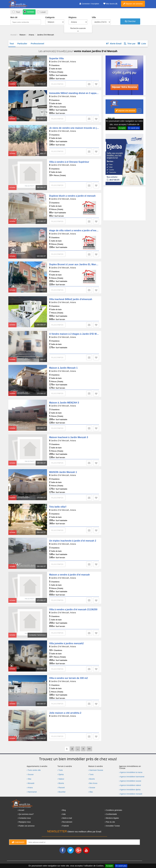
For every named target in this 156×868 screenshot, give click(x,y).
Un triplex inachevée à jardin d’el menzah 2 (73, 541)
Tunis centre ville (34, 770)
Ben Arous (93, 783)
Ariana (30, 788)
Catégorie (50, 17)
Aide (64, 814)
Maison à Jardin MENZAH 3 (64, 403)
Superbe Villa (56, 58)
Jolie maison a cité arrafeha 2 (65, 713)
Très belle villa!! (58, 507)
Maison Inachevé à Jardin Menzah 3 (69, 437)
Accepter (109, 866)
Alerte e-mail (67, 818)
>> (89, 749)
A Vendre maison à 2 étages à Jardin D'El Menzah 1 (77, 334)
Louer (43, 12)
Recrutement (67, 822)
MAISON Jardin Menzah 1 (63, 472)
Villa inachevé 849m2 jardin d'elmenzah (71, 299)
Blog (64, 810)
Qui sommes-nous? (26, 814)
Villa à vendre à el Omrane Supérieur (69, 162)
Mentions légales (112, 818)
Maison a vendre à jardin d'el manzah (69, 575)
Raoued (61, 788)
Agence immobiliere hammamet (132, 777)
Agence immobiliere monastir (131, 794)
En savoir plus (121, 866)
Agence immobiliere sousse (130, 781)
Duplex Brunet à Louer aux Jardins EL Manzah (75, 264)
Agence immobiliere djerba (130, 790)
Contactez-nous (25, 818)
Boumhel (61, 792)
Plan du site (110, 822)
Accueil (21, 810)
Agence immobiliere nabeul (130, 785)
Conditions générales (114, 810)
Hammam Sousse (96, 770)
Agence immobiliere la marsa (131, 772)
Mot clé (14, 17)
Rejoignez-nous (25, 822)
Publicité (65, 826)
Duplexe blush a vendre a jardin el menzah (72, 196)
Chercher (130, 21)
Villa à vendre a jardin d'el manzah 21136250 (73, 609)
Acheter (30, 12)
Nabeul (61, 779)
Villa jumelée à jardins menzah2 (66, 643)
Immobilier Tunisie (113, 826)
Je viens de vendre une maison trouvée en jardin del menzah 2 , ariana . (88, 128)
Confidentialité (111, 814)
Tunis (60, 770)
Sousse (30, 775)
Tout (18, 12)
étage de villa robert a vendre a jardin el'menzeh (75, 230)
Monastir (31, 783)
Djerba (61, 775)
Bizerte (61, 783)
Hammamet (32, 792)
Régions (73, 17)
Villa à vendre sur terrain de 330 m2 (68, 678)
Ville (94, 17)
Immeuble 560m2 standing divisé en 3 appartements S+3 (80, 93)
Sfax (29, 779)
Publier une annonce (27, 826)
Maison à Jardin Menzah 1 (63, 368)
